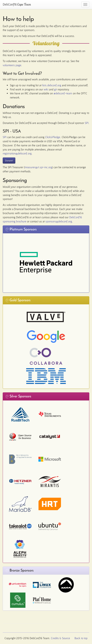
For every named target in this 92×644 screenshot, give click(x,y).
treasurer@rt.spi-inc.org (38, 167)
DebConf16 (17, 4)
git (55, 89)
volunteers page (12, 65)
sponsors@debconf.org (59, 221)
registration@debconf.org (17, 153)
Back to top (81, 638)
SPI (87, 123)
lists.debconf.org (52, 85)
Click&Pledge (53, 137)
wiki (46, 89)
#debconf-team (63, 93)
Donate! (9, 161)
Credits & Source (60, 638)
